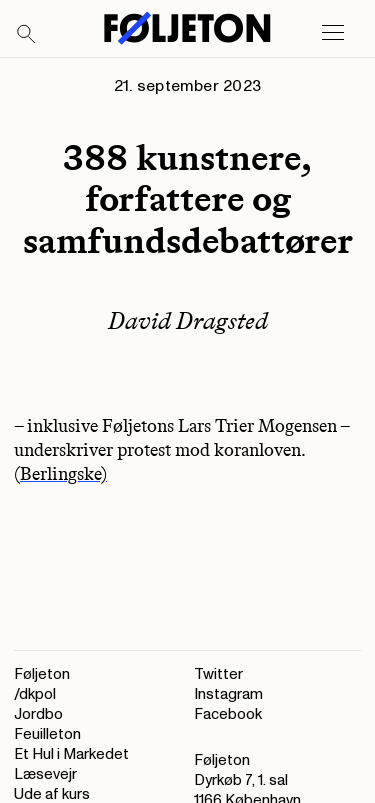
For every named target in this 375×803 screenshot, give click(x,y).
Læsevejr (45, 774)
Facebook (228, 714)
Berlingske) (63, 474)
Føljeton (42, 674)
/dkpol (35, 694)
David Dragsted (188, 320)
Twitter (218, 674)
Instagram (228, 694)
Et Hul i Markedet (71, 754)
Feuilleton (47, 734)
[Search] (27, 35)
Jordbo (38, 714)
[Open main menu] (333, 33)
